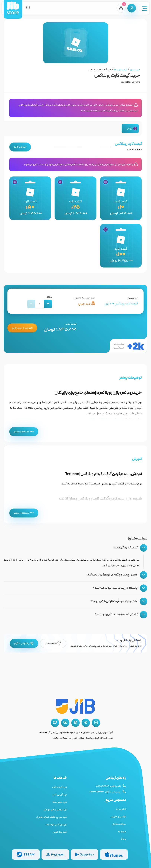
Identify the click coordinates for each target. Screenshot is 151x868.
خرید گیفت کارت (60, 787)
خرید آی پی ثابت (60, 795)
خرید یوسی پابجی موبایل (55, 810)
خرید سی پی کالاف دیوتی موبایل (52, 817)
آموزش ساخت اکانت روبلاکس (105, 419)
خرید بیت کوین (60, 832)
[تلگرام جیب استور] (86, 723)
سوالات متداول (119, 824)
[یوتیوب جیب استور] (65, 723)
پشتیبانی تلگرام (24, 644)
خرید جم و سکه (60, 802)
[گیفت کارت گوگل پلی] (85, 854)
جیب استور (135, 70)
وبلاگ (123, 839)
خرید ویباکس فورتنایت (57, 825)
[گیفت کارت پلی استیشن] (55, 854)
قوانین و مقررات (119, 817)
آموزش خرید (20, 147)
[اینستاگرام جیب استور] (96, 723)
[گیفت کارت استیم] (26, 854)
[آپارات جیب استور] (75, 723)
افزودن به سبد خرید (22, 328)
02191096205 (53, 644)
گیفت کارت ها (121, 70)
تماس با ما (121, 809)
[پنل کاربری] (131, 8)
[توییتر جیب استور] (55, 723)
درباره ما (122, 832)
